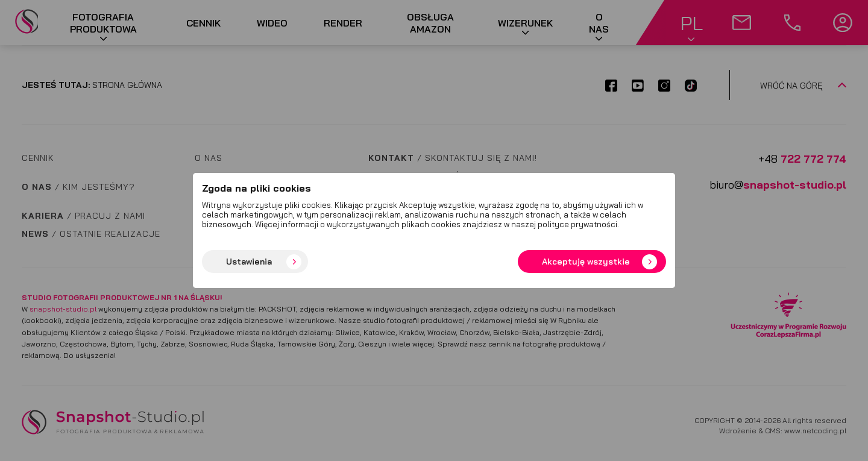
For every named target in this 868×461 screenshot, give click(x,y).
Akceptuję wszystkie (586, 262)
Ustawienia (249, 262)
